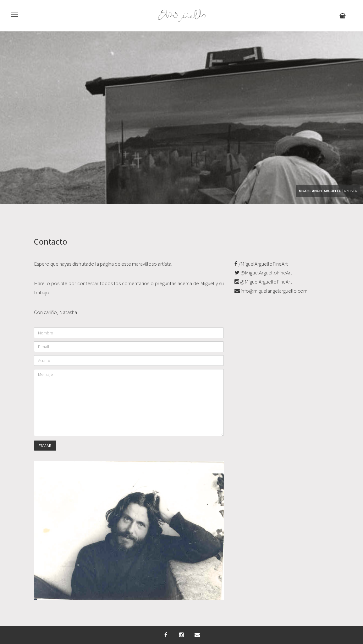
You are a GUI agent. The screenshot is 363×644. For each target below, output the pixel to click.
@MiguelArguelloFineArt (263, 273)
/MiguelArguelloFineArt (261, 264)
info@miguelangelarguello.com (271, 291)
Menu (12, 11)
